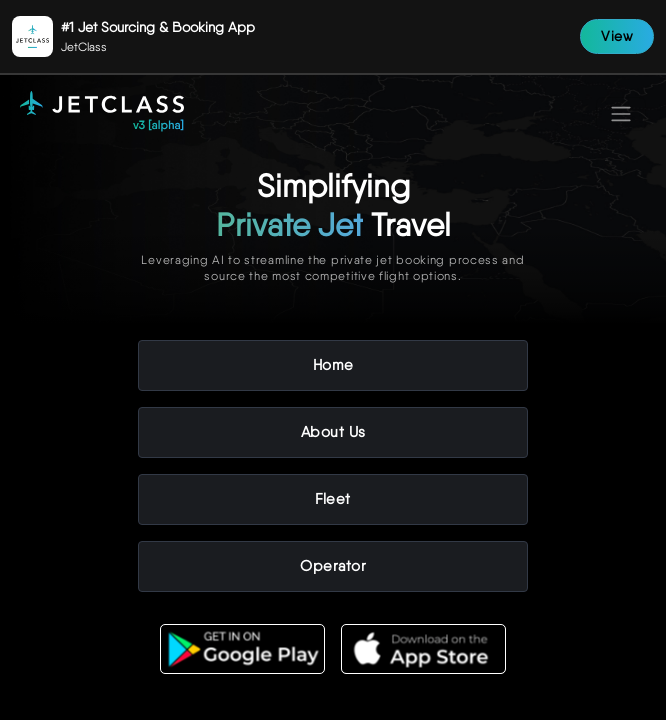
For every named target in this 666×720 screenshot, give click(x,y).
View (617, 36)
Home (333, 365)
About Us (333, 432)
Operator (333, 566)
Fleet (333, 499)
